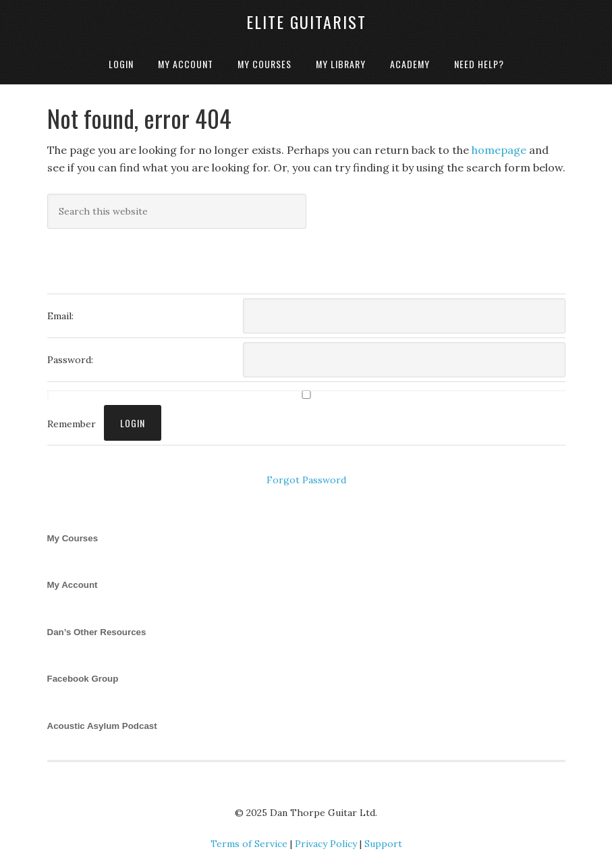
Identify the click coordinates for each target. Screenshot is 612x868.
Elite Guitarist (306, 22)
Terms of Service (249, 844)
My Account (73, 585)
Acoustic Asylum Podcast (102, 726)
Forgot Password (306, 480)
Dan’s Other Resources (97, 632)
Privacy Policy (326, 844)
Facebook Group (83, 679)
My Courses (73, 538)
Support (383, 844)
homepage (499, 150)
